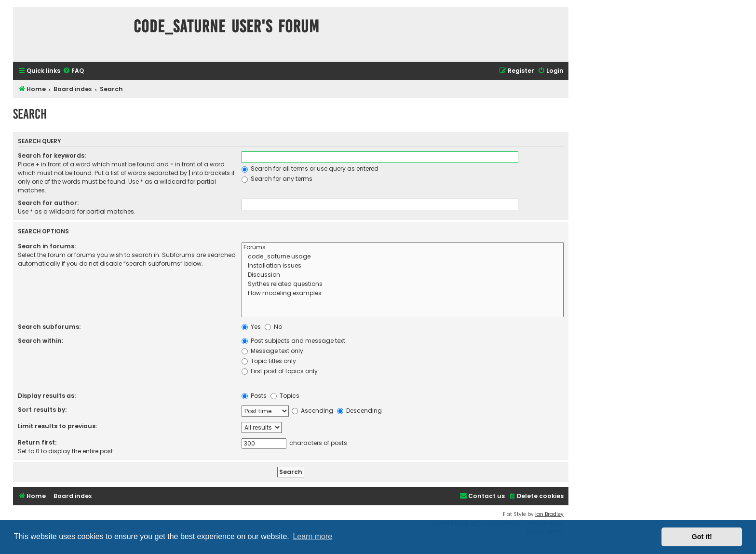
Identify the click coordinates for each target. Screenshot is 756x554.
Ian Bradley (549, 514)
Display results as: (47, 396)
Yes (251, 327)
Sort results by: (42, 410)
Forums (403, 248)
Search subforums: (49, 327)
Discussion (403, 275)
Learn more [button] (312, 536)
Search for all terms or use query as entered (310, 169)
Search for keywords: (52, 155)
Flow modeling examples (403, 293)
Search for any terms (277, 179)
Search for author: (48, 203)
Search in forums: (47, 246)
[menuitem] (73, 71)
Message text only (272, 351)
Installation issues (403, 266)
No (273, 327)
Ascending (312, 411)
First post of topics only (280, 371)
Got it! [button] (702, 537)
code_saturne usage (403, 257)
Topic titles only (269, 361)
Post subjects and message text (293, 341)
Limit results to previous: (57, 426)
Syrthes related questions (403, 284)
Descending (359, 411)
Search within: (40, 341)
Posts (254, 396)
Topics (285, 396)
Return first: (37, 442)
